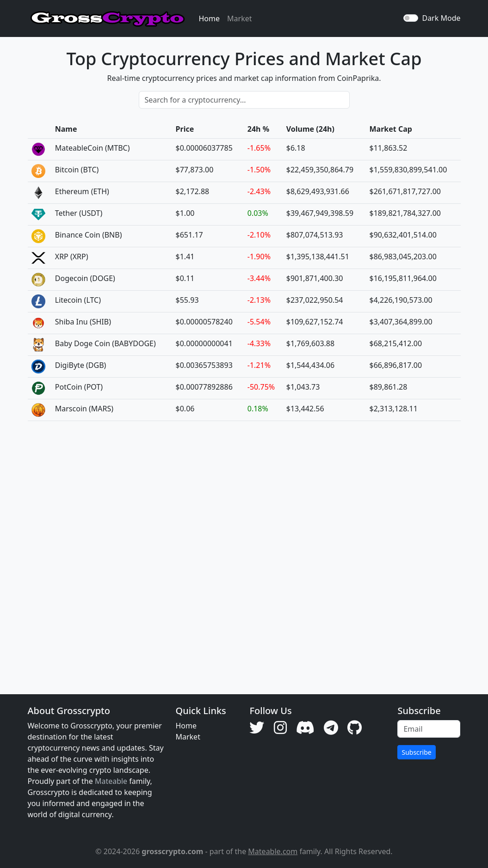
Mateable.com (273, 851)
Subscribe (416, 752)
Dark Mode (441, 18)
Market (239, 18)
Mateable (111, 781)
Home (210, 18)
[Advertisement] (244, 550)
